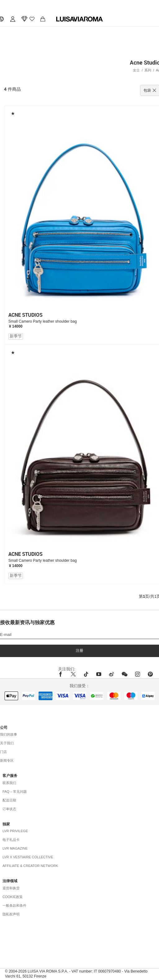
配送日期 (9, 800)
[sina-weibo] (111, 674)
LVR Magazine (15, 848)
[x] (73, 674)
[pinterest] (150, 674)
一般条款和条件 (14, 905)
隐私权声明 (11, 914)
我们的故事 (9, 734)
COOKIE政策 (13, 897)
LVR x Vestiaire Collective (28, 857)
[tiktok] (86, 674)
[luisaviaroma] (79, 19)
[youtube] (99, 674)
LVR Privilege (15, 831)
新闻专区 (7, 760)
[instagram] (138, 674)
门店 (3, 752)
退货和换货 (11, 888)
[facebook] (62, 674)
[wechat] (125, 674)
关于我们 (7, 743)
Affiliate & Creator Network (30, 866)
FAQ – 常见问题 (15, 792)
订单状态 (9, 809)
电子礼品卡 (11, 840)
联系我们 (9, 783)
